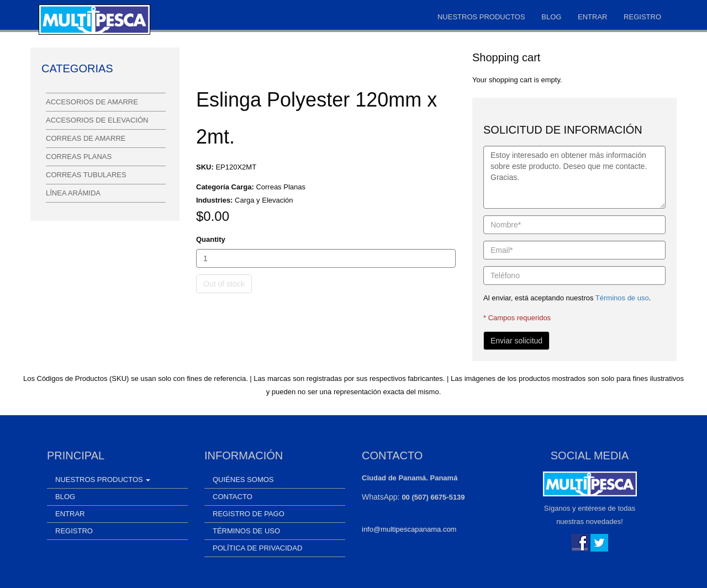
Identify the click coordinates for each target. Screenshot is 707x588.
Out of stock (224, 284)
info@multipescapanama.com (409, 529)
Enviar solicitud (516, 341)
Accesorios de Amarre (92, 102)
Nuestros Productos (481, 17)
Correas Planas (79, 157)
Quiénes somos (243, 480)
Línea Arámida (73, 193)
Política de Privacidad (257, 548)
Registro (642, 17)
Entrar (592, 17)
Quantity (211, 239)
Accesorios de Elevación (97, 120)
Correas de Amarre (86, 138)
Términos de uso (622, 298)
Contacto (233, 497)
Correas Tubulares (86, 175)
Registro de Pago (249, 514)
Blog (551, 17)
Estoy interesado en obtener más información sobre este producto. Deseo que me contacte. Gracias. (574, 177)
